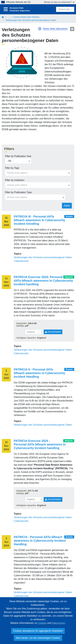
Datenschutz (58, 623)
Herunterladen (53, 332)
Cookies (42, 623)
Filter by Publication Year (18, 156)
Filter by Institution (15, 180)
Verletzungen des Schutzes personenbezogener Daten (43, 257)
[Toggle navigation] (6, 9)
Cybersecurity (21, 261)
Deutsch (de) (64, 9)
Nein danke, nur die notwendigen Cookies (38, 638)
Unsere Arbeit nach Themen (26, 17)
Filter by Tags (12, 168)
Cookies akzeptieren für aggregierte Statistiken (38, 631)
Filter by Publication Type (18, 192)
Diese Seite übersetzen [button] (55, 29)
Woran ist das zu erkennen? (59, 2)
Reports (69, 277)
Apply (67, 206)
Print (72, 29)
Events (69, 216)
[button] (40, 29)
